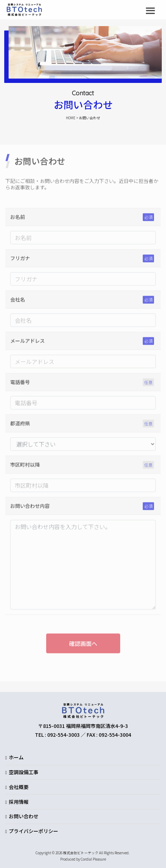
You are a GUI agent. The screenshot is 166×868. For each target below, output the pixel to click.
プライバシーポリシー (33, 831)
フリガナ (20, 260)
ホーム (16, 757)
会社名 (18, 301)
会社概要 (19, 787)
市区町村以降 (25, 466)
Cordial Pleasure (93, 859)
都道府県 (20, 425)
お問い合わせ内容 (30, 508)
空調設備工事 (24, 772)
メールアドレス (27, 343)
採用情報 (19, 802)
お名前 (18, 219)
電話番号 (20, 384)
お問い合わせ (24, 816)
